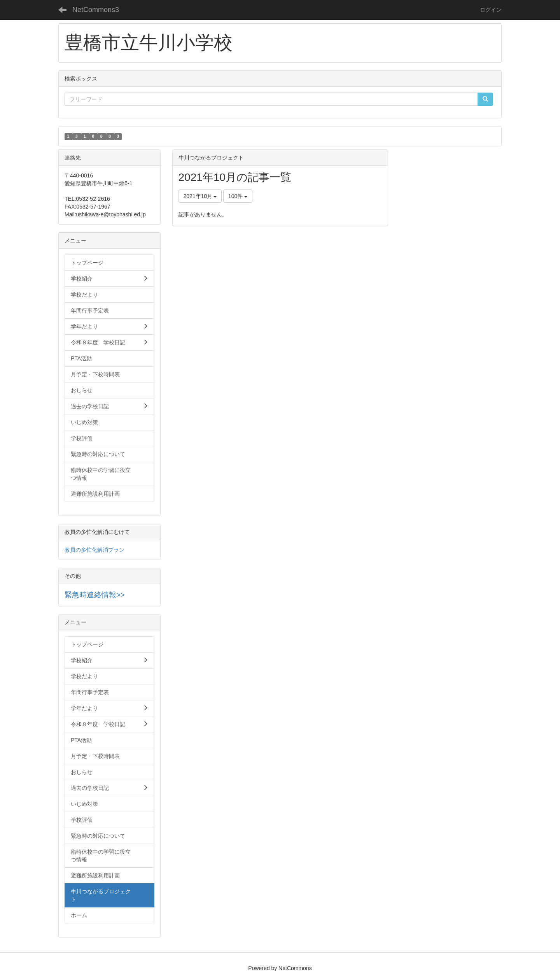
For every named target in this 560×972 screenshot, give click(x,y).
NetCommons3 (96, 10)
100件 (238, 196)
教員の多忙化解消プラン (94, 550)
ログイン (491, 10)
